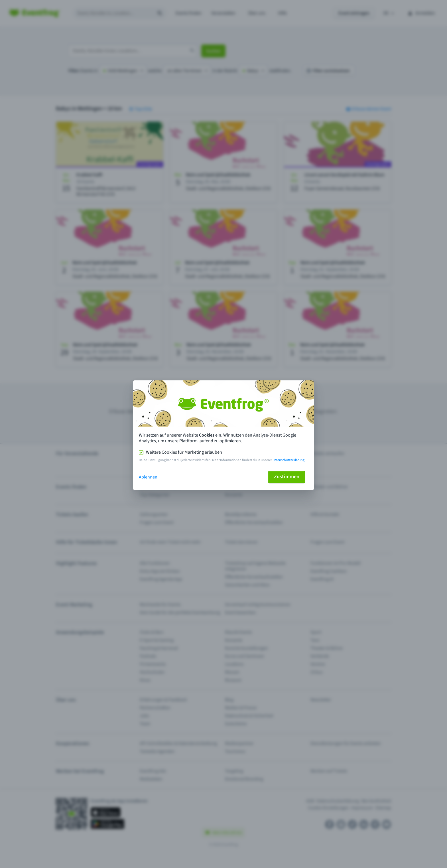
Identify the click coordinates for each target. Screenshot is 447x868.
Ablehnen (148, 477)
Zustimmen (287, 477)
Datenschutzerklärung (288, 460)
